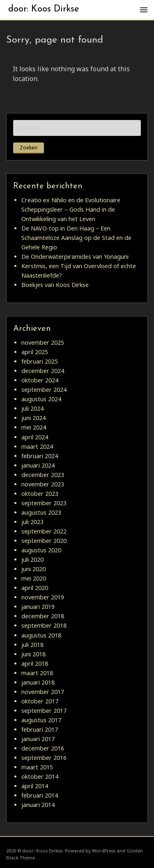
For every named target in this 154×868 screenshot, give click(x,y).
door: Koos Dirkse (44, 9)
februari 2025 (40, 361)
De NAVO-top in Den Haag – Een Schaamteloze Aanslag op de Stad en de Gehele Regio (76, 238)
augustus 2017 (41, 720)
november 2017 (43, 692)
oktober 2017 (40, 701)
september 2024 (44, 390)
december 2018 (43, 616)
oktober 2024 (40, 380)
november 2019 (43, 597)
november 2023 (43, 484)
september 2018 (44, 625)
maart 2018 (37, 673)
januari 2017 (38, 739)
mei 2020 (34, 578)
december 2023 (43, 475)
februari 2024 (40, 456)
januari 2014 (38, 805)
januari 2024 (38, 465)
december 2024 (43, 371)
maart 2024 (37, 446)
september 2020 (44, 541)
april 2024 (35, 437)
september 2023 (44, 503)
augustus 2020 (41, 550)
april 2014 (35, 786)
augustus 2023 (41, 512)
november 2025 (43, 342)
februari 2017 (40, 729)
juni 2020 (33, 569)
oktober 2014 (40, 776)
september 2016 (44, 758)
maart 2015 (37, 767)
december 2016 (43, 748)
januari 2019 (38, 607)
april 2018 (35, 663)
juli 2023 (32, 522)
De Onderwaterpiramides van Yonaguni (75, 257)
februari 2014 (40, 795)
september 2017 (44, 711)
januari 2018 (38, 682)
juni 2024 (33, 418)
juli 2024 (32, 408)
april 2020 (35, 588)
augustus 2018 (41, 635)
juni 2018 (33, 654)
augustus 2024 (41, 399)
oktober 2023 (40, 494)
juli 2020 (32, 559)
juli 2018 (32, 645)
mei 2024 (34, 427)
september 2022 (44, 531)
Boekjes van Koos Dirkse (55, 285)
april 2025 (35, 352)
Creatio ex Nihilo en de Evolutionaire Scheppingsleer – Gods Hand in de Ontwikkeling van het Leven (71, 209)
